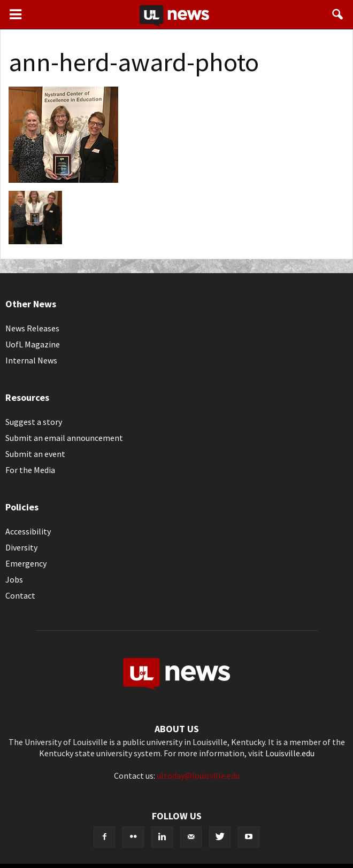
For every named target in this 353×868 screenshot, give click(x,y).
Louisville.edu (290, 753)
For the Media (30, 470)
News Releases (32, 328)
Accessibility (28, 531)
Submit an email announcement (64, 438)
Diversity (21, 547)
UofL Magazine (33, 344)
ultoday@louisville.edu (198, 776)
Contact (20, 595)
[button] (338, 14)
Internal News (31, 360)
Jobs (14, 579)
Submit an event (35, 454)
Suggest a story (34, 422)
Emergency (26, 563)
